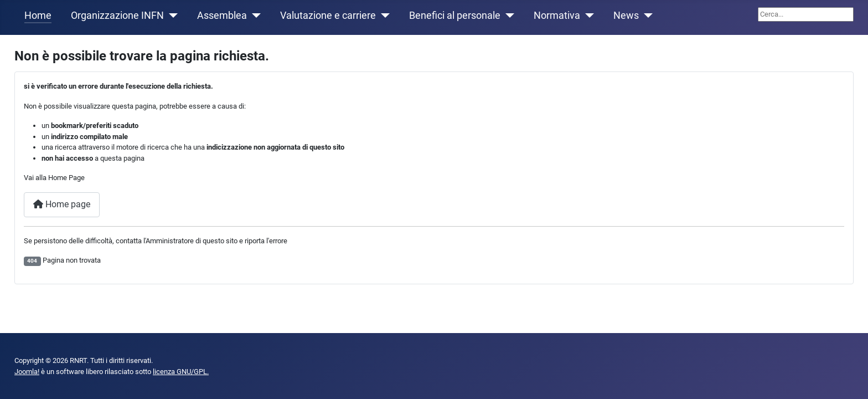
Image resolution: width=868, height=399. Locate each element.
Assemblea (222, 16)
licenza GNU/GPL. (181, 372)
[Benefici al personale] (507, 16)
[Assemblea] (254, 16)
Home (38, 16)
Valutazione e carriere (328, 16)
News (626, 16)
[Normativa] (587, 16)
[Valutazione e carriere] (383, 16)
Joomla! (27, 372)
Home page (62, 204)
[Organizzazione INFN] (171, 16)
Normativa (557, 16)
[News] (646, 16)
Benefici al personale (455, 16)
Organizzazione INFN (117, 16)
